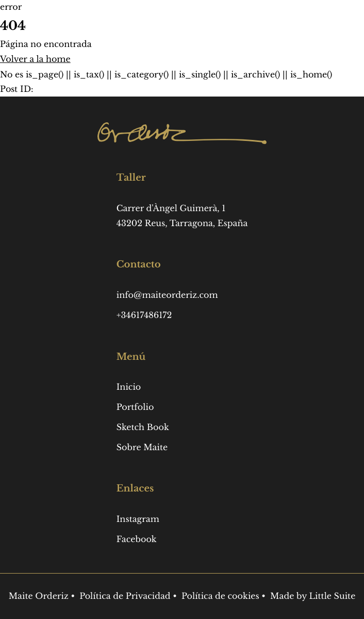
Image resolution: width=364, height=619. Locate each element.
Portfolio (135, 407)
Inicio (129, 387)
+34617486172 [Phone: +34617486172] (144, 315)
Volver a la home (35, 59)
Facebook (137, 539)
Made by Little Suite (313, 596)
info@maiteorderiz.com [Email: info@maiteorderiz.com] (167, 295)
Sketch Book (143, 427)
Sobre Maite (142, 448)
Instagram (138, 519)
